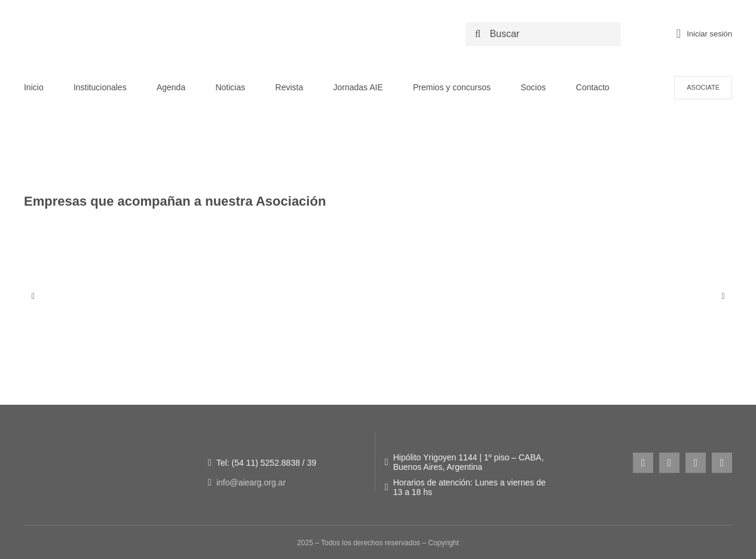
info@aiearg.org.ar (251, 482)
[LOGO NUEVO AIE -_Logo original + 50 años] (128, 17)
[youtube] (696, 463)
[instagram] (643, 463)
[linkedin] (722, 463)
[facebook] (669, 463)
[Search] (478, 34)
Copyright (443, 543)
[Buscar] (546, 34)
